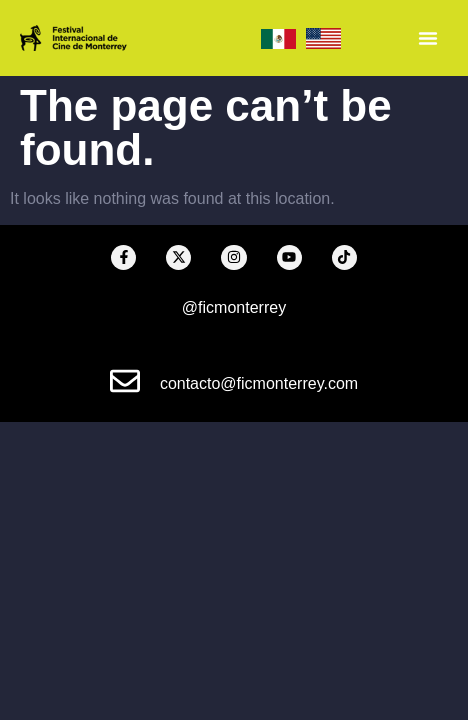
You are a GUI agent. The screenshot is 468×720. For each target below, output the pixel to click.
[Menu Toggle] (428, 38)
